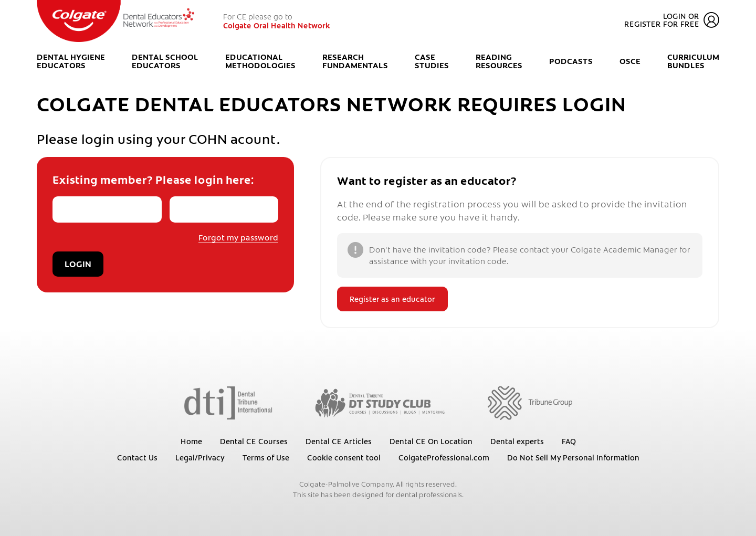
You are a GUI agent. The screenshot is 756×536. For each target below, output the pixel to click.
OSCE (630, 61)
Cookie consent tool (344, 457)
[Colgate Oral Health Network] (115, 21)
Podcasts (571, 61)
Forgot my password (238, 237)
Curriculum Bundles (693, 61)
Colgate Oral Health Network (277, 25)
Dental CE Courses (254, 441)
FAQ (569, 441)
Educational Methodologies (260, 61)
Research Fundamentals (355, 61)
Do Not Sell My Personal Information (573, 457)
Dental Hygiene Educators (71, 61)
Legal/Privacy (200, 457)
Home (191, 441)
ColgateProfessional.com (444, 457)
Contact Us (137, 457)
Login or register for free (672, 20)
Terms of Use (266, 457)
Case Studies (432, 61)
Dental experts (517, 441)
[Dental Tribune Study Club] (380, 402)
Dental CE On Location (431, 441)
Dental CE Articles (339, 441)
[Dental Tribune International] (228, 402)
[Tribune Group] (530, 402)
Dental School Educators (165, 61)
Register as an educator (392, 299)
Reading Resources (499, 61)
